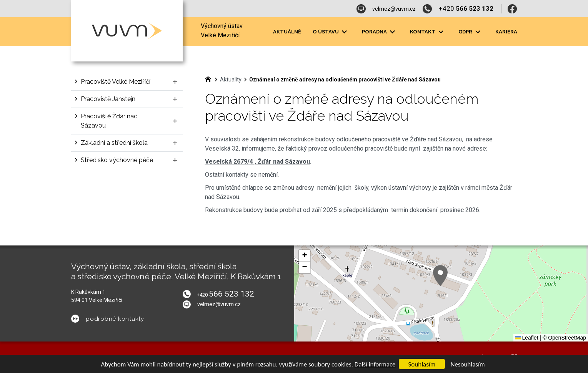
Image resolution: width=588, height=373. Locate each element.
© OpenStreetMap (564, 338)
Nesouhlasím (467, 364)
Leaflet (527, 338)
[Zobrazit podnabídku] (345, 32)
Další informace (375, 364)
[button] (440, 276)
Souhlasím (422, 364)
